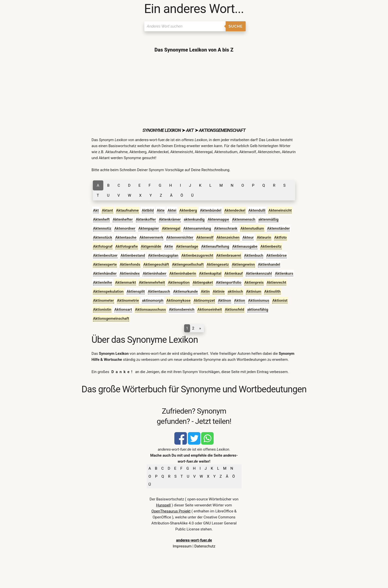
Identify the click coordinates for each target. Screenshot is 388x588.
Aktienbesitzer (105, 255)
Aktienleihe (103, 282)
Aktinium (254, 291)
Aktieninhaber (154, 273)
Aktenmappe (218, 219)
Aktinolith (272, 291)
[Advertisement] (194, 90)
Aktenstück (103, 237)
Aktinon (224, 301)
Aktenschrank (226, 228)
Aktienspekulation (108, 291)
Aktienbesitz (271, 246)
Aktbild (148, 210)
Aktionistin (102, 310)
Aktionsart (123, 310)
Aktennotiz (102, 228)
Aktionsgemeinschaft (111, 319)
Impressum (182, 546)
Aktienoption (179, 282)
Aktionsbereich (182, 310)
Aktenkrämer (170, 219)
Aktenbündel (211, 210)
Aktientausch (159, 291)
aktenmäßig (269, 219)
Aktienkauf (234, 273)
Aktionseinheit (210, 310)
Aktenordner (125, 228)
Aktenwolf (205, 237)
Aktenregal (171, 228)
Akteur (248, 237)
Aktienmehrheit (152, 282)
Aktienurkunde (185, 291)
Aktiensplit (136, 291)
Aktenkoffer (146, 219)
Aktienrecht (276, 282)
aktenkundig (194, 219)
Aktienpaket (203, 282)
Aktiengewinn (243, 264)
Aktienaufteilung (215, 246)
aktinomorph (153, 301)
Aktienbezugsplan (163, 255)
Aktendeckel (235, 210)
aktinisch (235, 291)
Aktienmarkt (125, 282)
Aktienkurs (284, 273)
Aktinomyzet (204, 301)
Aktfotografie (126, 246)
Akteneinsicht (280, 210)
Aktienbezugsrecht (197, 255)
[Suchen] (185, 26)
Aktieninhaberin (183, 273)
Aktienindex (130, 273)
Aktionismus (259, 301)
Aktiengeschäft (156, 264)
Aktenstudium (252, 228)
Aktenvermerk (151, 237)
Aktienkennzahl (259, 273)
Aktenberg (188, 210)
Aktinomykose (178, 301)
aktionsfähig (258, 310)
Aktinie (219, 291)
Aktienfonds (130, 264)
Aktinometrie (128, 301)
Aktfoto (280, 237)
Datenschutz (205, 546)
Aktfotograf (103, 246)
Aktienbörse (276, 255)
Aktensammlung (197, 228)
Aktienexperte (105, 264)
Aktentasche (126, 237)
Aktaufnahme (127, 210)
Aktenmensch (244, 219)
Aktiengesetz (218, 264)
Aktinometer (104, 301)
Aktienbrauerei (229, 255)
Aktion (240, 301)
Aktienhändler (105, 273)
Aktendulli (257, 210)
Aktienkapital (210, 273)
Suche (236, 26)
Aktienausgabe (245, 246)
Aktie (168, 246)
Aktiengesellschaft (188, 264)
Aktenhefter (123, 219)
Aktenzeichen (228, 237)
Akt (96, 210)
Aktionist (280, 301)
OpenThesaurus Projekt (171, 511)
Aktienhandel (269, 264)
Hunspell (163, 505)
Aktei (172, 210)
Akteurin (264, 237)
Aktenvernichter (180, 237)
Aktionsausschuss (151, 310)
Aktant (107, 210)
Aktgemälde (151, 246)
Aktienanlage (187, 246)
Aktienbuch (254, 255)
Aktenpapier (149, 228)
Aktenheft (101, 219)
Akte (161, 210)
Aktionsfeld (235, 310)
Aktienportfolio (229, 282)
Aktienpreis (254, 282)
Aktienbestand (133, 255)
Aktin (205, 291)
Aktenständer (279, 228)
